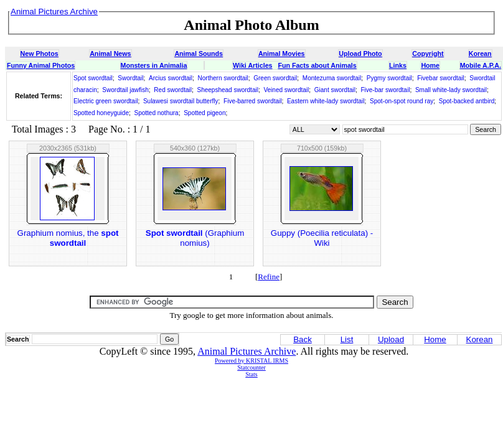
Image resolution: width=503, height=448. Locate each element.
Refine (269, 277)
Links (398, 65)
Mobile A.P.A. (481, 65)
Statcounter (251, 367)
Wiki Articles (252, 65)
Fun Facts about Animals (317, 65)
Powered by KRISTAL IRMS (251, 361)
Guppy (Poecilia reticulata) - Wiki (322, 238)
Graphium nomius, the (68, 238)
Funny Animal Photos (41, 65)
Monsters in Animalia (154, 65)
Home (430, 65)
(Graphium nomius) (195, 238)
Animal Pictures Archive (247, 351)
